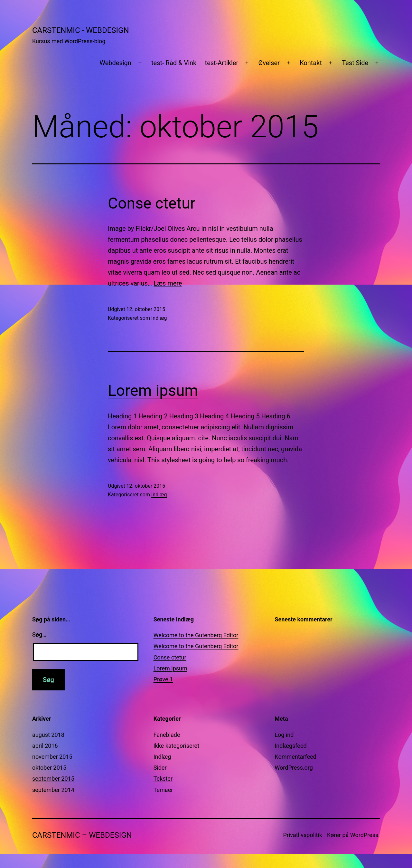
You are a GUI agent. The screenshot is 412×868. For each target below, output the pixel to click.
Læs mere (168, 283)
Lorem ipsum (153, 390)
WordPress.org (294, 768)
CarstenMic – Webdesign (82, 835)
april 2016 (45, 746)
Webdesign (115, 63)
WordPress (364, 835)
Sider (160, 768)
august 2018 (48, 735)
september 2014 (53, 790)
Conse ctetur (152, 203)
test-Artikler (222, 63)
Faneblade (167, 735)
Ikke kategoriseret (176, 746)
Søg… (39, 634)
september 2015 (53, 779)
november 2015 (52, 757)
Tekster (163, 779)
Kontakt (311, 63)
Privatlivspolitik (302, 835)
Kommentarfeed (295, 757)
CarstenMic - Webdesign (81, 30)
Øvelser (269, 63)
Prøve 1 (163, 679)
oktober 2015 (49, 768)
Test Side (355, 63)
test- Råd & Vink (174, 63)
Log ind (284, 735)
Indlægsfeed (290, 746)
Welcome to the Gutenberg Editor (196, 635)
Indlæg (159, 318)
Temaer (163, 790)
